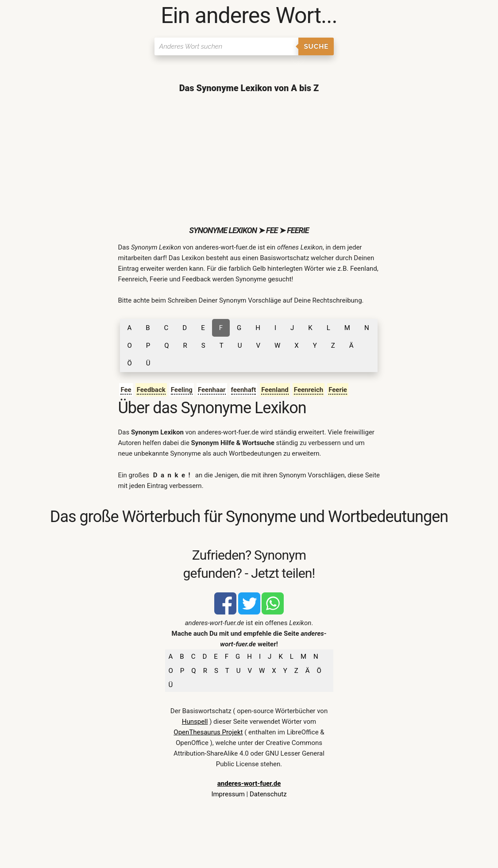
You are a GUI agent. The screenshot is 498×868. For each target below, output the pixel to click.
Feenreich (309, 390)
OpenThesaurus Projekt (208, 732)
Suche (316, 46)
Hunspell (195, 722)
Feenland (275, 390)
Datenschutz (268, 794)
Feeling (182, 390)
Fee (126, 390)
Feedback (151, 390)
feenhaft (244, 390)
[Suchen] (226, 46)
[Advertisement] (249, 159)
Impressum (228, 794)
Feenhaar (212, 390)
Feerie (338, 390)
